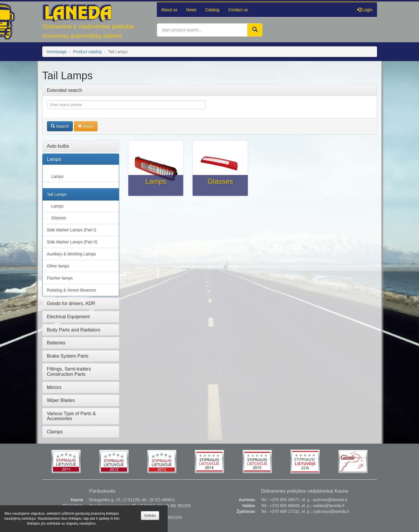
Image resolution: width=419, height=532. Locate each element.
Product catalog (87, 52)
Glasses (59, 218)
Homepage (57, 52)
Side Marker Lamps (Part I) (72, 230)
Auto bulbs (58, 146)
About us (169, 10)
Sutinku (150, 516)
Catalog (212, 10)
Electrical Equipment (68, 317)
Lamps (54, 159)
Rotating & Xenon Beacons (72, 290)
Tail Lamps (57, 194)
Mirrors (54, 387)
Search (60, 126)
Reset (86, 126)
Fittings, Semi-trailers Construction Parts (69, 372)
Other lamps (58, 266)
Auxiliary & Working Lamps (71, 254)
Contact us (238, 10)
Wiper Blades (61, 400)
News (191, 10)
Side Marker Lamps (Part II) (72, 242)
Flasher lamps (60, 278)
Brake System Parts (68, 356)
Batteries (56, 343)
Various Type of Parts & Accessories (71, 416)
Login (365, 10)
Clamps (55, 432)
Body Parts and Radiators (74, 330)
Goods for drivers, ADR (71, 303)
